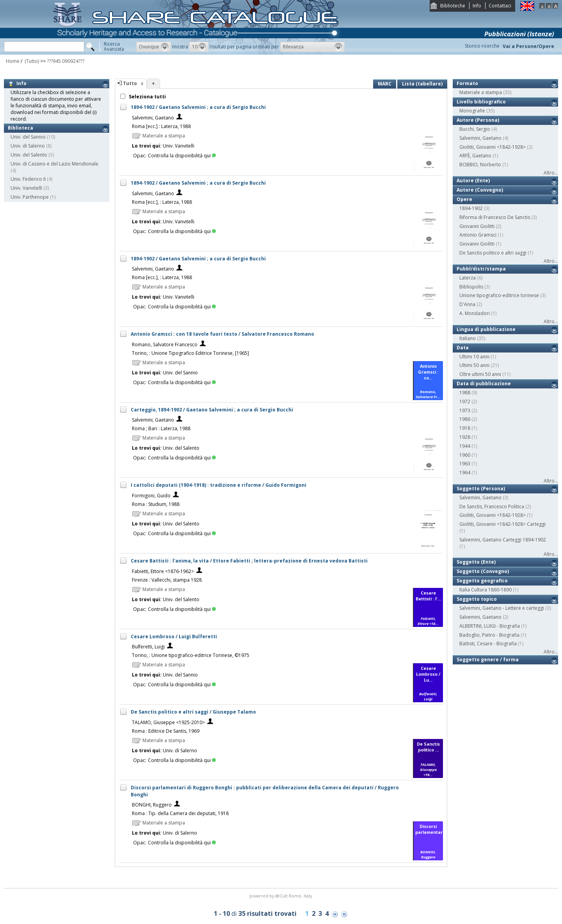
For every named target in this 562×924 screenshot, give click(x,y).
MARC (385, 84)
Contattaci (500, 6)
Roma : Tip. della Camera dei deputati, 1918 (180, 813)
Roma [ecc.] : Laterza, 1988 (161, 126)
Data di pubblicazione (484, 384)
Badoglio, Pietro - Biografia (489, 635)
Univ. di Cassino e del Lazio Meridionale (54, 164)
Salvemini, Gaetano (153, 118)
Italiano (468, 338)
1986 (465, 419)
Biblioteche (453, 6)
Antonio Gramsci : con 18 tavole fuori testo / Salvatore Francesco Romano (222, 334)
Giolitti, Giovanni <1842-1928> (493, 147)
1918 (465, 428)
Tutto (130, 83)
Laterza (468, 278)
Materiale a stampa (481, 92)
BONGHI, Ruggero (152, 805)
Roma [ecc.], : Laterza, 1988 (162, 202)
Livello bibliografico (481, 102)
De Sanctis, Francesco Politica (492, 507)
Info (477, 6)
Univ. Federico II (28, 179)
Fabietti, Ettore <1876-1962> (163, 571)
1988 (465, 393)
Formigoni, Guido (151, 496)
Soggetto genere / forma (488, 660)
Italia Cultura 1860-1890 (486, 590)
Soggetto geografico (482, 581)
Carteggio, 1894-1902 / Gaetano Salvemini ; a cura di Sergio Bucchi (212, 410)
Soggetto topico (477, 599)
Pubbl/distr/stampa (481, 269)
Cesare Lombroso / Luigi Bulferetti (174, 636)
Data (463, 348)
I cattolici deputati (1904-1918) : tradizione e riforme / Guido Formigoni (219, 485)
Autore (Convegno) (480, 190)
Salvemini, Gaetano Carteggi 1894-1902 (503, 540)
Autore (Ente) (473, 181)
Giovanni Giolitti (477, 226)
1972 (465, 401)
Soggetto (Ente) (476, 562)
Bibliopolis (471, 287)
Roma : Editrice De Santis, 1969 (166, 731)
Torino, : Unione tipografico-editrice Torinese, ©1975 (191, 655)
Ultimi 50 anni (474, 365)
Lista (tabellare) (422, 84)
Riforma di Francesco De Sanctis (495, 217)
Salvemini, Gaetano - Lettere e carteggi (502, 608)
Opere (464, 199)
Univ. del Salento (29, 155)
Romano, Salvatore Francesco (165, 344)
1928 (465, 437)
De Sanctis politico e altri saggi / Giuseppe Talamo (193, 712)
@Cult (282, 896)
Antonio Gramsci (478, 235)
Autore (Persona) (478, 120)
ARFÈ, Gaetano (475, 156)
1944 (465, 446)
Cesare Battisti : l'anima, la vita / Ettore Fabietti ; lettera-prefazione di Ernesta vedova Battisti (249, 561)
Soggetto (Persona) (481, 489)
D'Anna (467, 304)
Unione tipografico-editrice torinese (499, 295)
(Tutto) (31, 61)
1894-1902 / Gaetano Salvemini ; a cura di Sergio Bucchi (198, 107)
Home (13, 61)
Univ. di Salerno (28, 146)
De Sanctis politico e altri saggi (493, 253)
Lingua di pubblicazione (486, 329)
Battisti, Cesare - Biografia (488, 644)
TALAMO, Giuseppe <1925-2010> (168, 722)
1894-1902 (471, 208)
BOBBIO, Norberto (480, 165)
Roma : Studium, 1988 (156, 504)
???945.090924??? (66, 61)
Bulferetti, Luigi (148, 647)
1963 (465, 464)
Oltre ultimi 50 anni (480, 374)
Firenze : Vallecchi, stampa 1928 (167, 580)
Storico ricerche (482, 46)
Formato (467, 83)
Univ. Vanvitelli (26, 188)
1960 (465, 455)
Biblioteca (20, 128)
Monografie (472, 111)
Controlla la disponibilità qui (182, 156)
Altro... (551, 173)
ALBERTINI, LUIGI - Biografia (490, 626)
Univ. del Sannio (28, 137)
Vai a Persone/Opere (528, 46)
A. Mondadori (475, 313)
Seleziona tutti (147, 97)
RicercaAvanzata (114, 46)
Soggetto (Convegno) (483, 571)
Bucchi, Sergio (475, 129)
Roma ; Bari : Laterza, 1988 (161, 428)
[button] (154, 47)
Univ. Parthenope (30, 197)
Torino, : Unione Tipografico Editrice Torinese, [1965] (190, 353)
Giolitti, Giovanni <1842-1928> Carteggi (502, 524)
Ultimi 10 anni (474, 357)
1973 (465, 410)
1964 (465, 473)
